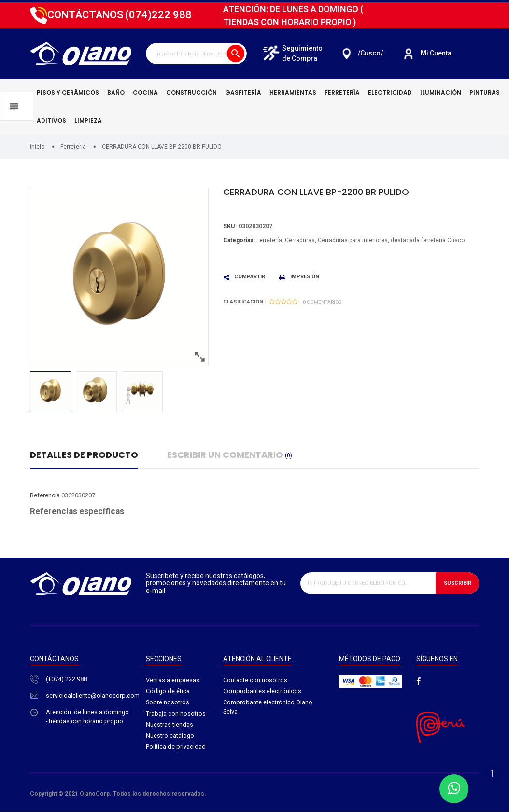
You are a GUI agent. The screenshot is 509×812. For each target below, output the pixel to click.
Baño (116, 92)
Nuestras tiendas (170, 726)
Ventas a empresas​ (173, 681)
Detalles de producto (84, 455)
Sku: (230, 227)
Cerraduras (300, 240)
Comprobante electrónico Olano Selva (268, 708)
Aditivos (51, 120)
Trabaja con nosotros (176, 715)
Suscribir (457, 583)
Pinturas (485, 92)
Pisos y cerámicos (68, 92)
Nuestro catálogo (170, 737)
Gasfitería (243, 92)
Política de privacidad (176, 749)
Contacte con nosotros (255, 681)
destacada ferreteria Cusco (428, 240)
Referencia (45, 495)
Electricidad (390, 92)
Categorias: (239, 240)
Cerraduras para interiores (353, 240)
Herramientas (293, 92)
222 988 (158, 15)
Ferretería (342, 92)
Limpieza (88, 120)
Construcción (191, 92)
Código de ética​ (168, 692)
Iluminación (441, 92)
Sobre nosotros (168, 703)
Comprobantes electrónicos (262, 692)
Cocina (145, 92)
